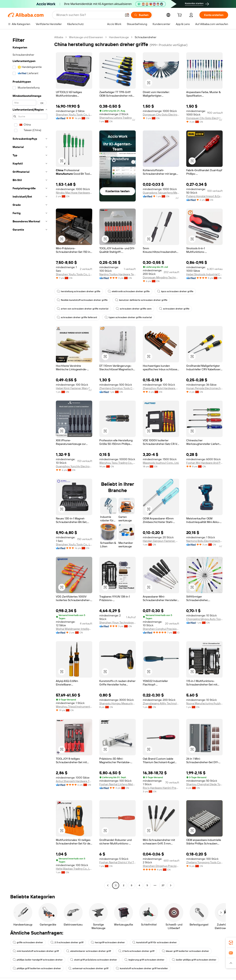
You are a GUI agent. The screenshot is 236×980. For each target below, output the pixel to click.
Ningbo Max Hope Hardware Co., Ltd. (74, 193)
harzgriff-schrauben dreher (108, 942)
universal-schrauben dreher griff (88, 968)
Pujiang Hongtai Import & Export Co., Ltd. (204, 196)
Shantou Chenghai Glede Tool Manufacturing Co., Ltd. (204, 784)
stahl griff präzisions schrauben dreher (94, 960)
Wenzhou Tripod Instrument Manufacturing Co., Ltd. (74, 707)
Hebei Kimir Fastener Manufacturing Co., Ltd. (74, 388)
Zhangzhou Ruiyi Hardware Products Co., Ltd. (161, 388)
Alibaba (59, 37)
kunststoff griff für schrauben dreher (155, 942)
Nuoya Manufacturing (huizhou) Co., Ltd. (204, 703)
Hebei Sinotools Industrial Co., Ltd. (204, 274)
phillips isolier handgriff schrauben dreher (38, 960)
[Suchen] (141, 15)
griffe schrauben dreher (28, 942)
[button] (127, 15)
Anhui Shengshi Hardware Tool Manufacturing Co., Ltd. (74, 781)
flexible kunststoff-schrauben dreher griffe (82, 300)
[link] (231, 943)
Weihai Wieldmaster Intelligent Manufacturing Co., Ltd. (74, 629)
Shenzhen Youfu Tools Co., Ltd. (74, 115)
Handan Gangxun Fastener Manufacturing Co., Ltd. (161, 541)
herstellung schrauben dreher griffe (79, 291)
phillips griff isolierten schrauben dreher (37, 968)
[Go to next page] (171, 885)
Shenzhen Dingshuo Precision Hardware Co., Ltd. (161, 866)
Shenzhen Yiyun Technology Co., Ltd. (118, 623)
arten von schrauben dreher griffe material (83, 309)
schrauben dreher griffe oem (134, 309)
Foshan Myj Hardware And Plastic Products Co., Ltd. (204, 463)
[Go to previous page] (108, 885)
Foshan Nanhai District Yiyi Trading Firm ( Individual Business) (118, 862)
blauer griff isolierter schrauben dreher (185, 951)
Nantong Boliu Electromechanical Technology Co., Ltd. (204, 541)
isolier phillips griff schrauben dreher (194, 960)
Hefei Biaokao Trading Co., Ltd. (74, 869)
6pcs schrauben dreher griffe (175, 291)
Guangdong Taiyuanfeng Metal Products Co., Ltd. (161, 193)
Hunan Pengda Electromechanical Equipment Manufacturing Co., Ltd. (204, 388)
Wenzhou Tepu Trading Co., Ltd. (118, 463)
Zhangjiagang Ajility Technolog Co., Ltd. (161, 703)
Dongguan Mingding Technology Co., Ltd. (161, 277)
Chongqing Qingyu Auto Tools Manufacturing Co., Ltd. (204, 619)
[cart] (180, 16)
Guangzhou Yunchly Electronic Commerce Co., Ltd (74, 466)
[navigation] (30, 462)
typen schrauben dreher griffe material (128, 317)
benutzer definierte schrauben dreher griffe (141, 300)
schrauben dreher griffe (174, 309)
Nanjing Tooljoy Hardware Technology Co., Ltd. (118, 274)
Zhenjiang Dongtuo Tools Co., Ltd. (118, 388)
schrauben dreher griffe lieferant (77, 317)
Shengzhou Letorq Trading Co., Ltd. (118, 118)
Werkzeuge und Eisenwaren (86, 37)
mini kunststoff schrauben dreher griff (36, 951)
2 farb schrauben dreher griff (136, 951)
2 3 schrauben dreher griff (67, 942)
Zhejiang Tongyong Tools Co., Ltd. (204, 862)
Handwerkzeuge (119, 37)
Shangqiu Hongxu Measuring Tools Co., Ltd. (118, 703)
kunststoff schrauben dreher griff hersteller (142, 968)
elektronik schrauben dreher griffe (129, 291)
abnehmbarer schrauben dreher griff (89, 951)
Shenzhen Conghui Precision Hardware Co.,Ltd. (161, 629)
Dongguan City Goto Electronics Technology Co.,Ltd (161, 115)
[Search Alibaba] (89, 15)
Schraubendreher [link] (146, 37)
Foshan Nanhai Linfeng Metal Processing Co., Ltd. (118, 784)
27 (163, 885)
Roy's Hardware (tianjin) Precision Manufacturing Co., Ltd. (161, 788)
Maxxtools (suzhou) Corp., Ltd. (161, 463)
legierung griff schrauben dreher (144, 960)
